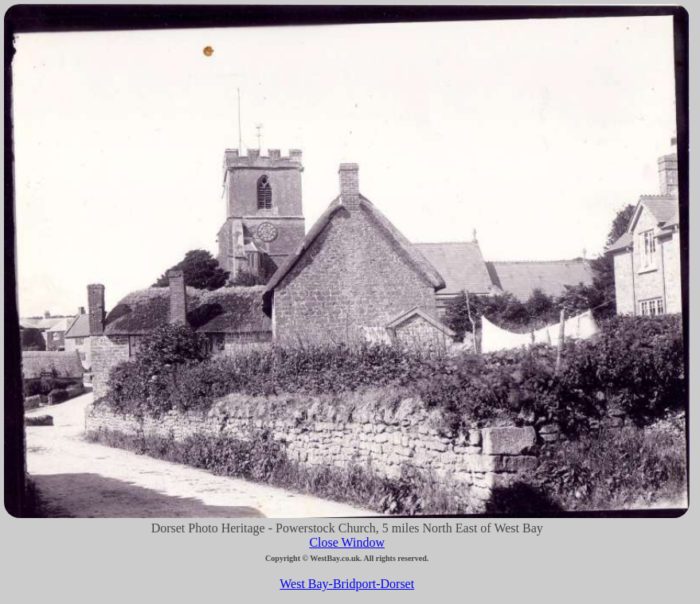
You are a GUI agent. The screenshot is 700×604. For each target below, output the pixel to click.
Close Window (347, 542)
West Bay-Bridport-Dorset (347, 584)
